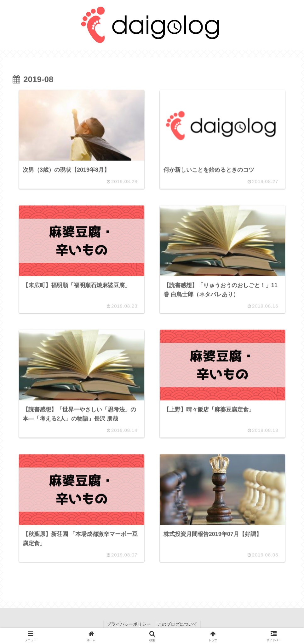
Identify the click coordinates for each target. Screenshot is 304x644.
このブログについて (177, 624)
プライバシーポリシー (129, 624)
